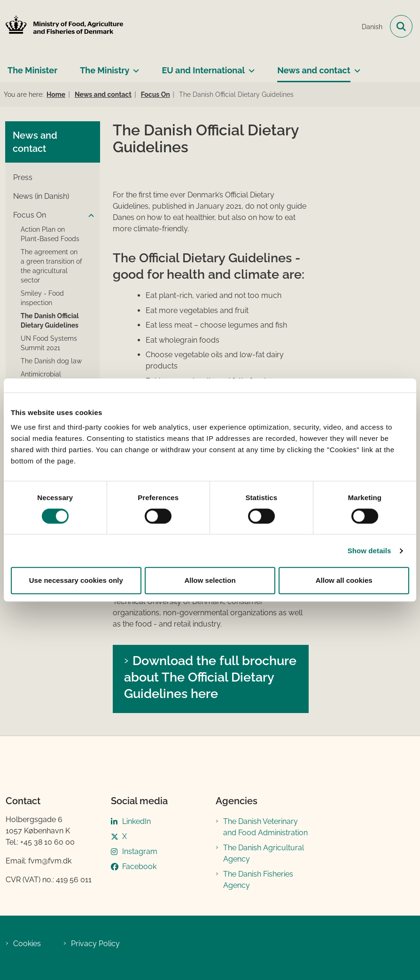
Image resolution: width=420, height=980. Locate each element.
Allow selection (210, 580)
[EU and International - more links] (250, 67)
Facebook (139, 866)
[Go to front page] (62, 27)
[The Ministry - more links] (134, 67)
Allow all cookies (344, 580)
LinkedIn (136, 821)
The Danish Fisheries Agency (258, 880)
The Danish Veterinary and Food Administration (265, 827)
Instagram (140, 851)
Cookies (27, 944)
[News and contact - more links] (355, 67)
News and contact (314, 70)
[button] (89, 216)
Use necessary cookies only (76, 580)
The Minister (32, 70)
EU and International (203, 70)
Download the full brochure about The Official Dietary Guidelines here (210, 677)
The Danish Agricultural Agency (264, 853)
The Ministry (105, 70)
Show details (369, 551)
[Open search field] (401, 26)
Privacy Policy (95, 944)
